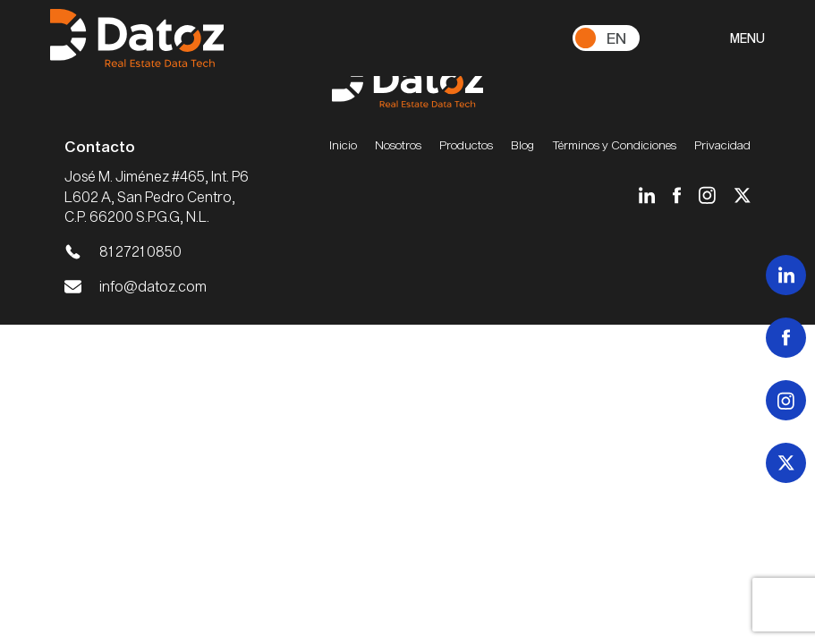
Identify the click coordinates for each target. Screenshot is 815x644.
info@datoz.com (153, 286)
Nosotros (398, 145)
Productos (466, 145)
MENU (747, 38)
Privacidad (722, 145)
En (616, 38)
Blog (522, 145)
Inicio (343, 145)
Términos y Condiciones (614, 145)
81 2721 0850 (140, 251)
